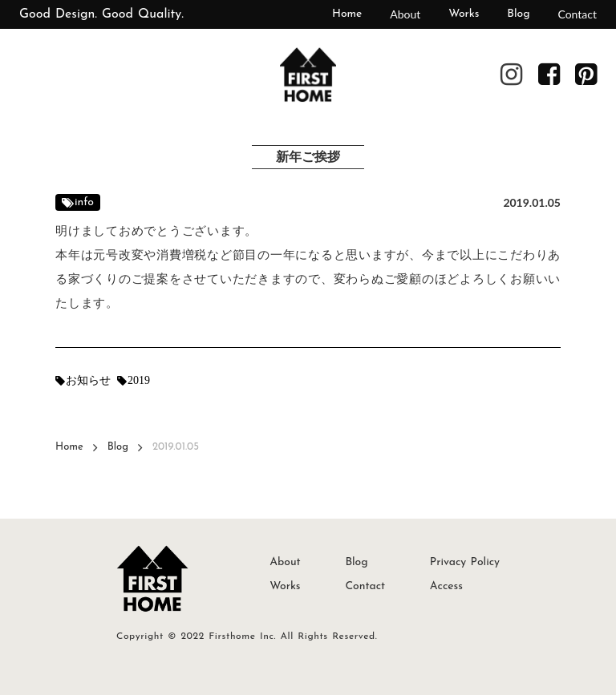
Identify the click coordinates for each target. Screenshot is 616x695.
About (405, 14)
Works (464, 14)
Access (446, 586)
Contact (577, 14)
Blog (518, 14)
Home (347, 14)
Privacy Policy (465, 562)
